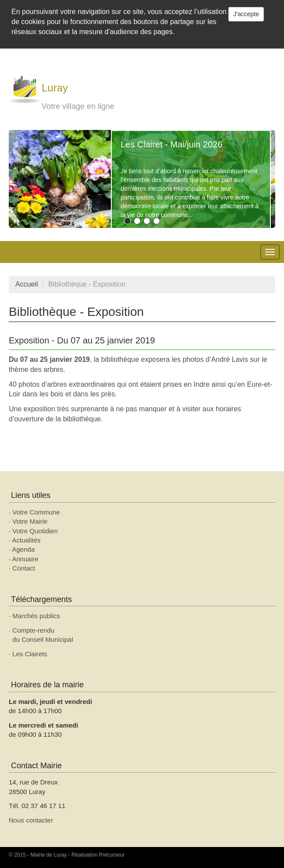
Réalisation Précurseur (98, 855)
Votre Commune (36, 512)
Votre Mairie (30, 521)
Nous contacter (31, 820)
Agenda (24, 549)
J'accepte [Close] (246, 14)
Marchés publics (36, 616)
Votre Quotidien (35, 531)
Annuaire (25, 559)
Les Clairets (30, 654)
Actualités (27, 540)
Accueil (27, 284)
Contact (24, 568)
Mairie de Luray (49, 855)
